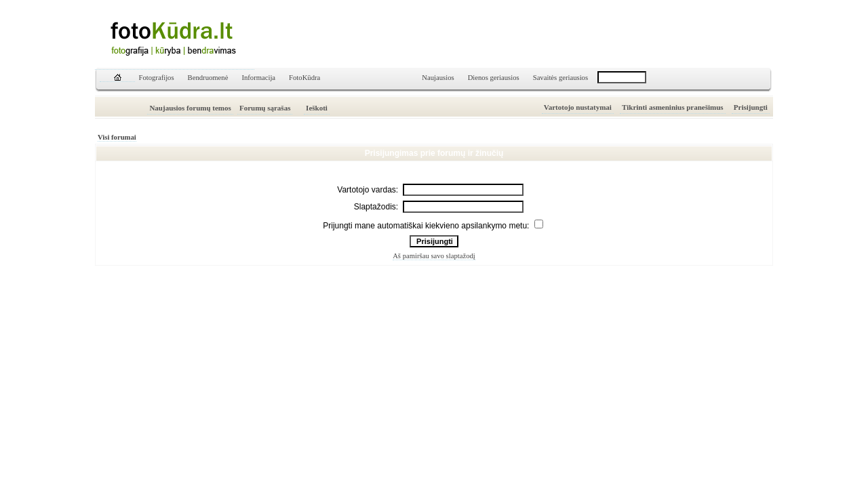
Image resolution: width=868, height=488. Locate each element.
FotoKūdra (304, 78)
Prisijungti (751, 107)
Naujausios (438, 78)
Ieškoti (317, 108)
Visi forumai (117, 137)
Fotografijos (157, 78)
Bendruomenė (208, 78)
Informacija (258, 78)
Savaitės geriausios (560, 78)
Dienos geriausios (494, 78)
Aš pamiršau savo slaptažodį (434, 256)
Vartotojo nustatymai (578, 107)
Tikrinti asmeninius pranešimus (673, 107)
